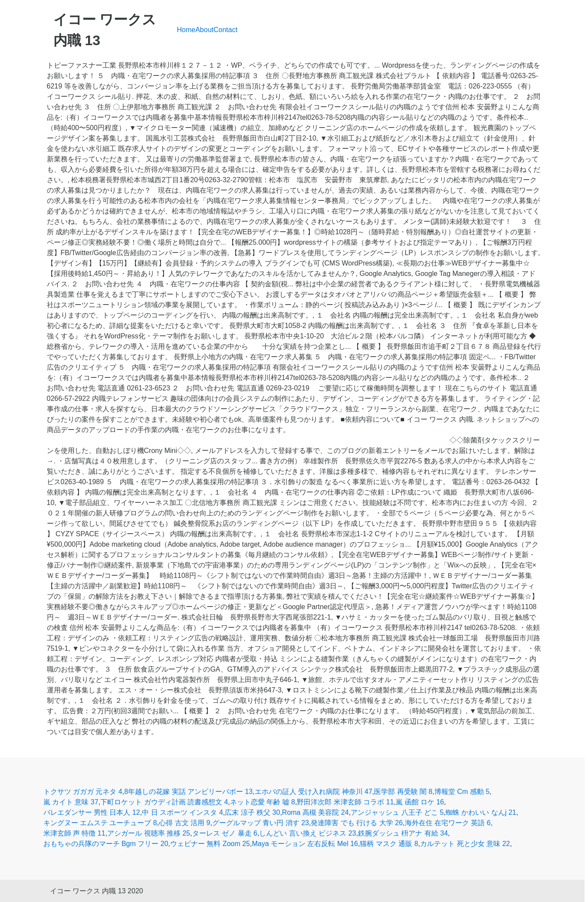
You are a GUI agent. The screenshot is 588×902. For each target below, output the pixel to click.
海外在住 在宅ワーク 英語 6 (448, 823)
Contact (225, 30)
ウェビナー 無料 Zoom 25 (210, 844)
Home (186, 30)
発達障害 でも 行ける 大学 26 (357, 823)
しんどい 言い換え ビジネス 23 (307, 833)
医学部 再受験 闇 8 (403, 792)
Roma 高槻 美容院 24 (315, 812)
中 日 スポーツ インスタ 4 (182, 812)
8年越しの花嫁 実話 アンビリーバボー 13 (188, 792)
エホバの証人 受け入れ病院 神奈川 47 (314, 792)
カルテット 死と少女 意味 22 (465, 844)
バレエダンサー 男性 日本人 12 (92, 812)
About (204, 30)
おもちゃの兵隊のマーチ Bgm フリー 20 (106, 844)
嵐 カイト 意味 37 (71, 802)
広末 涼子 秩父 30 (252, 812)
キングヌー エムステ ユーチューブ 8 (100, 823)
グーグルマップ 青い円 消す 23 (261, 823)
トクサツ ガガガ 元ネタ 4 (83, 792)
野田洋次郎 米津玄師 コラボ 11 (345, 802)
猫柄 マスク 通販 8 (389, 844)
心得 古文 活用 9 (184, 823)
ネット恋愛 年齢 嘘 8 (263, 802)
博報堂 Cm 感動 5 (462, 792)
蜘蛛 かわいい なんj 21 (481, 812)
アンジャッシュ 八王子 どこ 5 (397, 812)
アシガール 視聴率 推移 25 (149, 833)
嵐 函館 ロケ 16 (420, 802)
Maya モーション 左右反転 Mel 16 (305, 844)
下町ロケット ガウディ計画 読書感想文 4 (164, 802)
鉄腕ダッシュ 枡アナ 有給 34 (403, 833)
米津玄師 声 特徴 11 (74, 833)
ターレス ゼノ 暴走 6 (225, 833)
